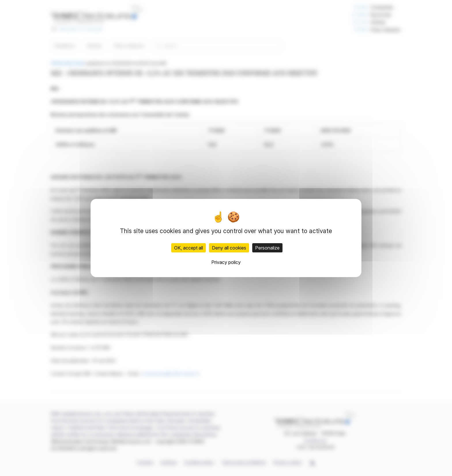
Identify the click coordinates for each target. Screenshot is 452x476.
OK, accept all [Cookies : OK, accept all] (189, 248)
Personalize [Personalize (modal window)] (267, 248)
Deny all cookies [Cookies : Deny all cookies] (229, 248)
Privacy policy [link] (226, 262)
